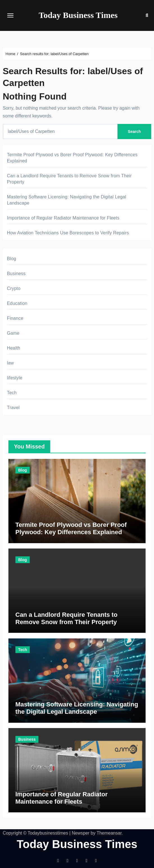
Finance (15, 318)
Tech (12, 393)
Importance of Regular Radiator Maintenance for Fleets (63, 218)
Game (13, 333)
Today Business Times (78, 15)
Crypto (14, 288)
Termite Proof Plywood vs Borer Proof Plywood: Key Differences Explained (71, 528)
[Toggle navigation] (10, 15)
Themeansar (109, 833)
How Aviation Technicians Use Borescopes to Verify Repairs (68, 233)
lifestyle (15, 378)
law (11, 363)
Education (17, 303)
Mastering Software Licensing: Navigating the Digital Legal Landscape (77, 708)
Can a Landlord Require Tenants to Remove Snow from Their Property (66, 618)
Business (16, 274)
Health (14, 348)
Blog (12, 259)
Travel (13, 408)
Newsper (81, 833)
